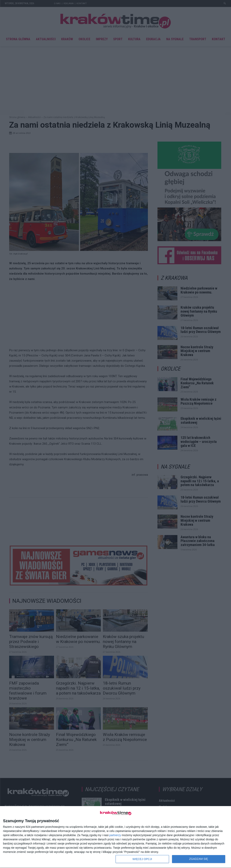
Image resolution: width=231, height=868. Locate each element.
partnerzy (115, 835)
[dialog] (115, 837)
